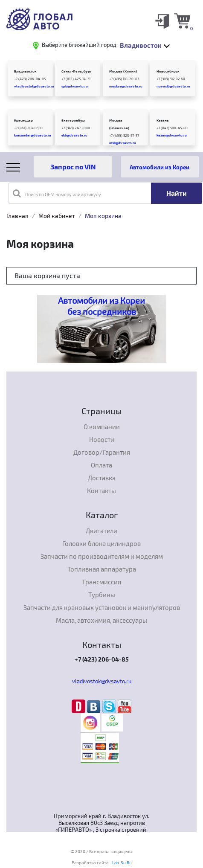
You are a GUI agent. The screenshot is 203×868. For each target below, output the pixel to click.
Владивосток (25, 71)
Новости (102, 439)
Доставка (102, 478)
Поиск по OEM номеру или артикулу (57, 193)
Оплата (101, 465)
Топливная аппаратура (102, 569)
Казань (162, 120)
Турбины (102, 595)
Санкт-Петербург (77, 71)
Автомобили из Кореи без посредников (101, 306)
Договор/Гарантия (102, 452)
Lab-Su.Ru (122, 862)
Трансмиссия (101, 582)
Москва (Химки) (123, 71)
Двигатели (101, 531)
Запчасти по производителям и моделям (102, 556)
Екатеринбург (74, 120)
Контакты (101, 491)
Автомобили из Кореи (159, 167)
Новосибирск (168, 71)
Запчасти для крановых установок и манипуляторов (102, 607)
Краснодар (23, 120)
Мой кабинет (57, 216)
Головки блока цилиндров (101, 543)
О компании (102, 427)
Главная (17, 216)
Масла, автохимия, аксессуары (101, 620)
